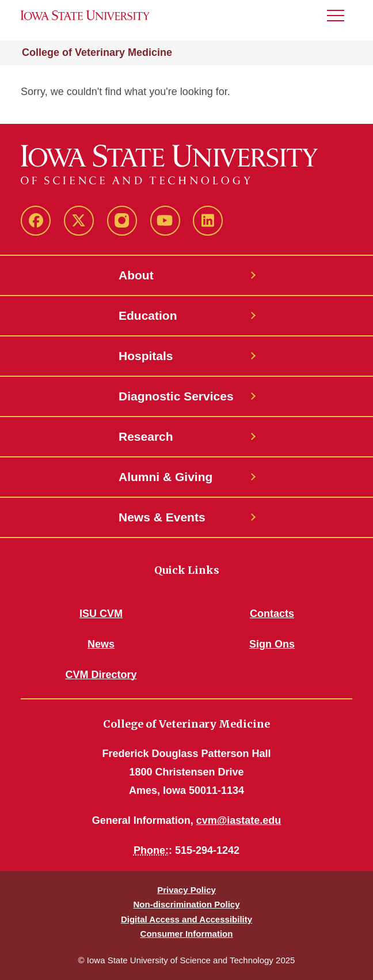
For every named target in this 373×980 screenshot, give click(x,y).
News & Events (162, 517)
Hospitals (146, 356)
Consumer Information (187, 934)
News (101, 644)
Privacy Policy (186, 890)
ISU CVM (101, 614)
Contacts (272, 614)
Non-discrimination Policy (186, 904)
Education (148, 315)
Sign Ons (272, 644)
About (136, 275)
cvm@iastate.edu (239, 820)
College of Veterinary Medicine (97, 52)
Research (146, 436)
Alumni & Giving (165, 477)
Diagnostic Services (176, 396)
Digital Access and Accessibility (186, 919)
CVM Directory (101, 675)
